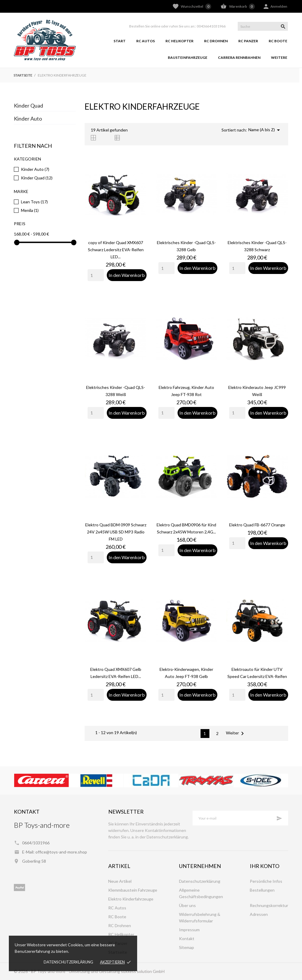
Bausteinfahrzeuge (188, 57)
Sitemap (187, 947)
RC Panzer (248, 41)
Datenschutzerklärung (68, 962)
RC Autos (146, 41)
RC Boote (278, 41)
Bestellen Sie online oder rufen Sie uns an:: (163, 26)
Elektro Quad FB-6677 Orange (257, 525)
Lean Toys (34, 202)
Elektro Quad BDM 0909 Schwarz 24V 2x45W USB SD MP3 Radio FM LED (116, 532)
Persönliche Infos (266, 881)
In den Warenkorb (127, 275)
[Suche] (263, 26)
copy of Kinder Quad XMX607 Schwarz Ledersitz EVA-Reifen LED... (116, 250)
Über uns (187, 905)
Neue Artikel (120, 881)
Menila (30, 210)
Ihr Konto (265, 866)
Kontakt (187, 938)
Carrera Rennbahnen (239, 57)
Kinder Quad (28, 106)
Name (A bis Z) (265, 130)
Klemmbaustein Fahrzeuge (133, 890)
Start (120, 41)
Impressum (189, 930)
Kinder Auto (28, 119)
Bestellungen (262, 890)
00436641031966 (211, 26)
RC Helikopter (179, 41)
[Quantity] (96, 275)
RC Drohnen (216, 41)
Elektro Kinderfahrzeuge (131, 899)
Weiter (236, 734)
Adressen (259, 914)
